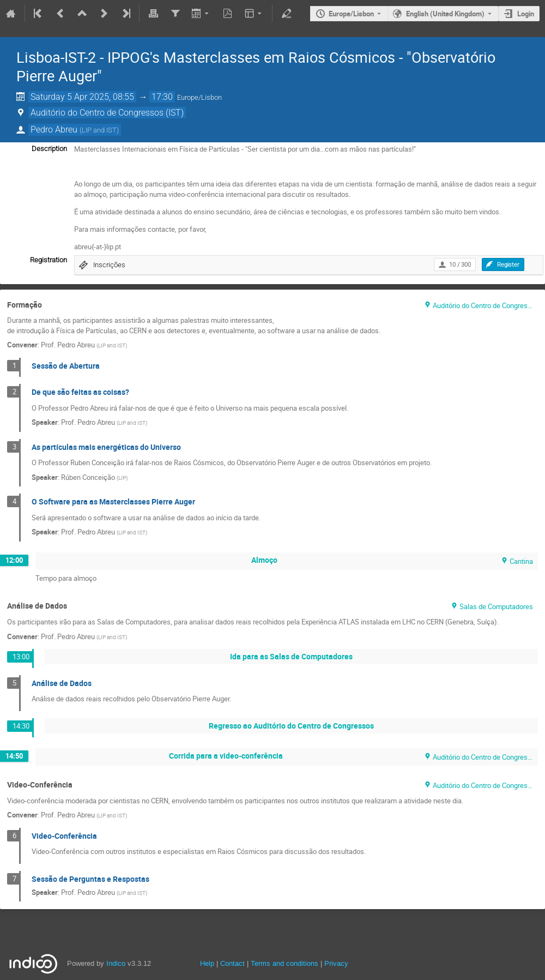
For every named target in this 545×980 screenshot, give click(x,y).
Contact (232, 963)
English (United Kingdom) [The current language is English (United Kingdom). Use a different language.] (445, 14)
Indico (116, 963)
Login (526, 14)
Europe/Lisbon (351, 14)
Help (207, 963)
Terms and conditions (284, 963)
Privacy (336, 963)
